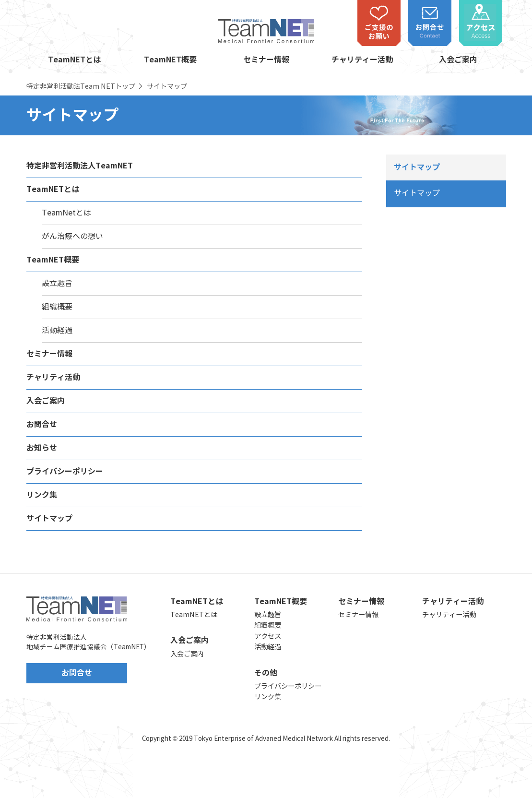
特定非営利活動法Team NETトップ (81, 86)
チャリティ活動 (53, 378)
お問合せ (42, 425)
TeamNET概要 (170, 60)
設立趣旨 (57, 283)
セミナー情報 (266, 60)
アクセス (268, 636)
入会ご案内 (458, 60)
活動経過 (57, 330)
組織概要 (57, 307)
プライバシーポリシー (65, 472)
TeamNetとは (66, 213)
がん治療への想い (72, 236)
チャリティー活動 (362, 60)
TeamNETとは (74, 60)
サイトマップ (49, 519)
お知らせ (42, 448)
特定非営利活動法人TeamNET (80, 166)
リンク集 (42, 495)
